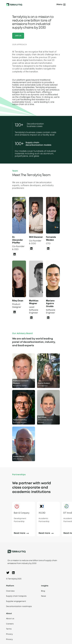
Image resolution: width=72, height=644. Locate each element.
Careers (10, 624)
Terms (9, 629)
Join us (18, 36)
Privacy (9, 634)
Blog (43, 591)
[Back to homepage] (14, 5)
